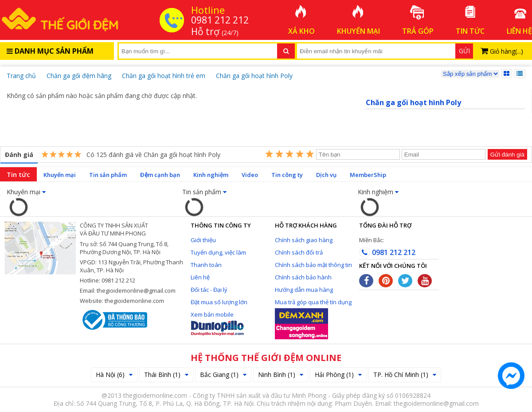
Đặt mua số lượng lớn (219, 302)
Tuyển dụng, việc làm (218, 252)
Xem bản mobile (212, 314)
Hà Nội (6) (114, 375)
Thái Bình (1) (166, 375)
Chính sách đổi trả (299, 252)
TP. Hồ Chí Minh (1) (405, 375)
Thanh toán (206, 265)
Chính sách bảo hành (303, 277)
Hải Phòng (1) (338, 375)
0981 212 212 (387, 252)
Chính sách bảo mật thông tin (313, 265)
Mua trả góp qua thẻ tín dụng (313, 302)
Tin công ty (287, 175)
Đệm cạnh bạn (160, 175)
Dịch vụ (326, 175)
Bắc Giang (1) (223, 375)
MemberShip (368, 175)
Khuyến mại (60, 175)
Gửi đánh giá (507, 155)
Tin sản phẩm (108, 175)
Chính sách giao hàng (304, 240)
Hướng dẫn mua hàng (304, 290)
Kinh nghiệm (211, 175)
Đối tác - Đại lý (209, 290)
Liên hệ (200, 277)
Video (250, 175)
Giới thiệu (203, 240)
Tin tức (18, 174)
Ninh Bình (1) (281, 375)
